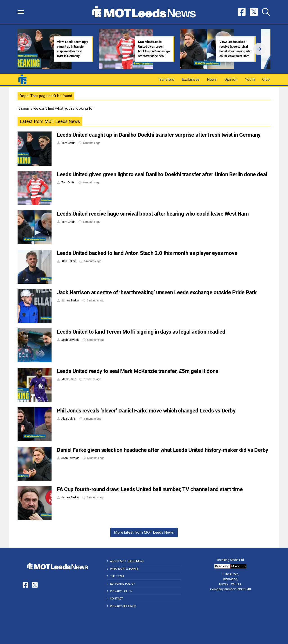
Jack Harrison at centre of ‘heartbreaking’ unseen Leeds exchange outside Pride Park (157, 292)
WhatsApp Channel (124, 569)
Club (266, 79)
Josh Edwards (70, 340)
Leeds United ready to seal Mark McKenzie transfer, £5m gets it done (138, 371)
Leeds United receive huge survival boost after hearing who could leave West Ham (153, 214)
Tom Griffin (68, 143)
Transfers (166, 79)
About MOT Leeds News (127, 561)
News (212, 79)
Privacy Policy (121, 591)
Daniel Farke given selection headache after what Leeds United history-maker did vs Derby (163, 450)
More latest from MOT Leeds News (144, 532)
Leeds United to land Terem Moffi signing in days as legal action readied (141, 332)
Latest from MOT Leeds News (50, 121)
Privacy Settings (123, 606)
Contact (117, 598)
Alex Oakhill (69, 261)
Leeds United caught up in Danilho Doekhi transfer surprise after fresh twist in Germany (159, 135)
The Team (117, 576)
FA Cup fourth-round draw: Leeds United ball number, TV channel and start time (150, 489)
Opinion (231, 79)
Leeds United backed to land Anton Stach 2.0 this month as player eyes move (147, 253)
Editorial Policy (123, 584)
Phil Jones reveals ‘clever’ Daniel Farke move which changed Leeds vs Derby (146, 411)
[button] (21, 12)
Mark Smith (69, 379)
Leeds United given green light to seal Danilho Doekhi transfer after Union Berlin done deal (162, 174)
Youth (250, 79)
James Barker (70, 300)
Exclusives (191, 79)
